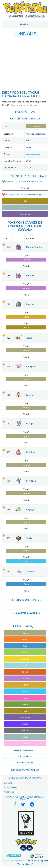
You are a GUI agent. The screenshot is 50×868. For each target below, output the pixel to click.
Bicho (25, 704)
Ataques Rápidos (25, 756)
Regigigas (31, 509)
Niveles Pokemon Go (25, 770)
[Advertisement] (25, 63)
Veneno (26, 260)
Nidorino (30, 275)
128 (9, 338)
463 (9, 452)
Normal (36, 126)
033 (9, 275)
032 (9, 247)
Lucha (25, 672)
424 (9, 366)
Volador (26, 561)
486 (9, 509)
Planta (25, 652)
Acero (25, 207)
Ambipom (31, 366)
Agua (26, 584)
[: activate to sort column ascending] (19, 238)
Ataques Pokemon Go (25, 750)
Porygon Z (31, 481)
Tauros (29, 338)
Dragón (25, 724)
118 (9, 572)
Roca (25, 201)
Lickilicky (31, 452)
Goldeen (30, 572)
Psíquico (25, 698)
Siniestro (25, 730)
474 (9, 481)
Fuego (25, 639)
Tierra (26, 317)
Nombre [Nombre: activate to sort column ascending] (30, 238)
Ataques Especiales (35, 134)
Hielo (25, 665)
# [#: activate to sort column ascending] (6, 238)
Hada (25, 743)
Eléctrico (25, 659)
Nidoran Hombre (34, 247)
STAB (15, 168)
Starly (29, 538)
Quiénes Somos (10, 787)
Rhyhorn (30, 304)
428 (9, 395)
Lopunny (30, 395)
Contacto (8, 783)
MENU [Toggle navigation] (25, 24)
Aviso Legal (9, 792)
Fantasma (25, 214)
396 (9, 538)
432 (9, 423)
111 (9, 304)
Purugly (30, 423)
